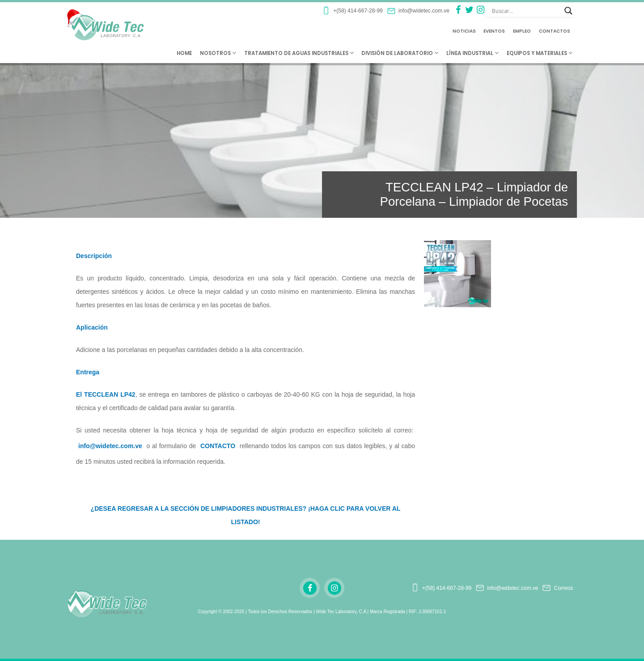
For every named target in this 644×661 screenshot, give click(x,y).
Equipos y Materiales (540, 53)
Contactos (555, 31)
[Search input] (526, 11)
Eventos (494, 31)
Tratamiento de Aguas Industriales (299, 53)
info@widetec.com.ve (110, 446)
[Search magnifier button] (568, 11)
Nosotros (218, 53)
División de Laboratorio (400, 53)
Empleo (522, 31)
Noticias (464, 31)
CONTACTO (218, 446)
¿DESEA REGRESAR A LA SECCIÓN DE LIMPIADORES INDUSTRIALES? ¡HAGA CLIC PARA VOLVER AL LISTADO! (246, 515)
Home (184, 53)
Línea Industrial (472, 53)
